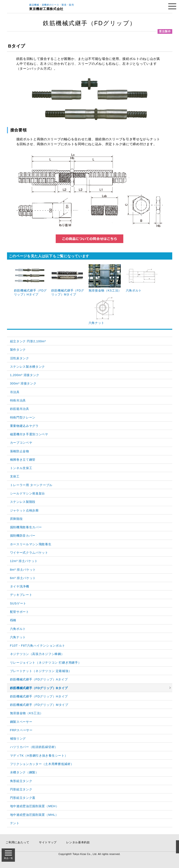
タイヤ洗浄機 (20, 586)
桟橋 (13, 620)
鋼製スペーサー (21, 722)
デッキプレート (21, 595)
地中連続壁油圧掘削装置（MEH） (34, 806)
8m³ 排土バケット (23, 570)
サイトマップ (48, 842)
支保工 (15, 476)
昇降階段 (16, 519)
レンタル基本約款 (78, 842)
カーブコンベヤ (21, 443)
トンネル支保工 (21, 468)
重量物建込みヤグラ (24, 426)
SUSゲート (18, 603)
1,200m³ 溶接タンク (25, 375)
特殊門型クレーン (23, 417)
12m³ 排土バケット (24, 561)
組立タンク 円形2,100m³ (28, 341)
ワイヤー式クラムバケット (29, 553)
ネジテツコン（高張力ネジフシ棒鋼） (37, 654)
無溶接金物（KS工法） (27, 713)
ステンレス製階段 (23, 502)
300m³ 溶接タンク (23, 383)
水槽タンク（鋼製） (24, 772)
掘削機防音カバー (23, 536)
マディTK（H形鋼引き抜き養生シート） (39, 756)
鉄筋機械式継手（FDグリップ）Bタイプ (39, 688)
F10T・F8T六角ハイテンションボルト (38, 646)
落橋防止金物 (20, 451)
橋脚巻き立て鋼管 (23, 460)
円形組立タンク (21, 789)
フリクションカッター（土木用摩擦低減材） (42, 764)
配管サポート (20, 612)
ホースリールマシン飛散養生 (31, 544)
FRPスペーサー (21, 730)
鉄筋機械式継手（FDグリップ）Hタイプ (39, 696)
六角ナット (18, 637)
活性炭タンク (20, 358)
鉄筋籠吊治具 (20, 409)
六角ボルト (18, 629)
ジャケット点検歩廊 (24, 510)
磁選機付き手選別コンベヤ (29, 434)
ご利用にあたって (17, 842)
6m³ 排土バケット (23, 578)
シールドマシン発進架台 (28, 493)
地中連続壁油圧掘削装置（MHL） (34, 815)
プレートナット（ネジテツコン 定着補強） (41, 671)
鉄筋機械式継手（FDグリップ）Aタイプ (39, 679)
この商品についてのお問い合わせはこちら (89, 239)
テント (15, 823)
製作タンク (18, 350)
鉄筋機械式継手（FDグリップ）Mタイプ (39, 705)
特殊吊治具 (18, 400)
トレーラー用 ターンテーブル (31, 485)
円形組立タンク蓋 (23, 798)
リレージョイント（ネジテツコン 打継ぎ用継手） (46, 663)
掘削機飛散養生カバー (26, 527)
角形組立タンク (21, 781)
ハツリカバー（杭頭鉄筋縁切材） (34, 747)
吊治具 (15, 392)
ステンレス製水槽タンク (28, 367)
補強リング (18, 739)
